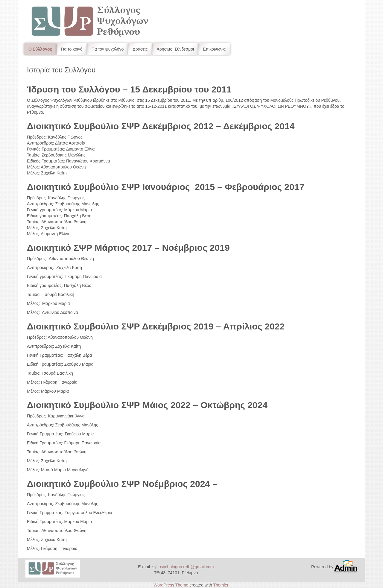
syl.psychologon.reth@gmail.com (183, 567)
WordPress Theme (171, 585)
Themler (221, 585)
